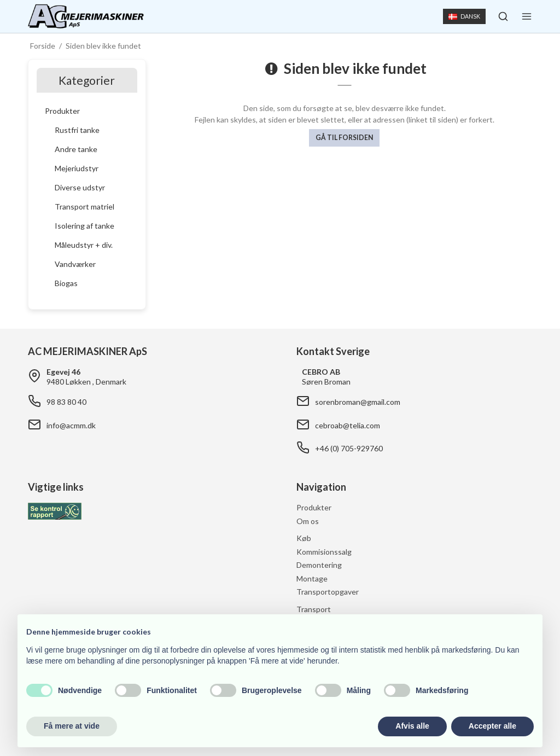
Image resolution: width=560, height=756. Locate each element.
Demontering (319, 565)
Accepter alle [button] (492, 726)
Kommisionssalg (324, 552)
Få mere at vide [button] (72, 726)
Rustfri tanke (77, 130)
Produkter (62, 111)
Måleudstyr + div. (84, 245)
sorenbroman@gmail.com (358, 402)
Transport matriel (84, 207)
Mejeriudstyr (77, 168)
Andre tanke (76, 149)
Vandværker (75, 264)
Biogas (66, 283)
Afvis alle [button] (412, 726)
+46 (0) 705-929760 (349, 448)
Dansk (464, 16)
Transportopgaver (328, 592)
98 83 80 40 (66, 402)
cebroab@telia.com (348, 425)
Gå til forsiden (344, 138)
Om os (308, 521)
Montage (312, 578)
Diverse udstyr (80, 187)
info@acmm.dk (71, 425)
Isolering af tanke (84, 226)
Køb (304, 538)
